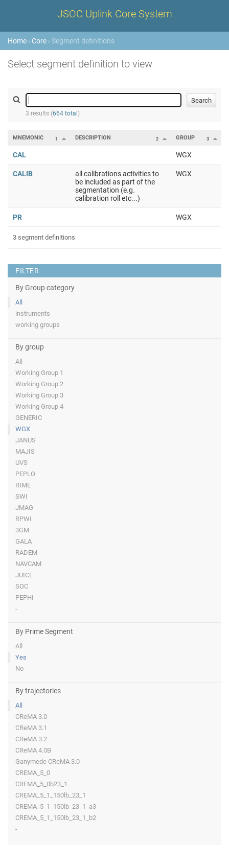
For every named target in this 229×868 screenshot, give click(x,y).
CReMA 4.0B (33, 750)
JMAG (24, 508)
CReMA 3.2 (31, 739)
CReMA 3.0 (31, 717)
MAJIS (25, 451)
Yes (21, 657)
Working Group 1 (39, 373)
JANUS (26, 440)
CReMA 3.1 (31, 728)
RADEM (26, 553)
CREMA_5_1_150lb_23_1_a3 (56, 806)
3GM (22, 530)
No (19, 668)
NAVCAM (28, 564)
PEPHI (25, 597)
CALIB (23, 174)
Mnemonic (28, 138)
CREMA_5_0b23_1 (41, 784)
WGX (23, 429)
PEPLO (25, 474)
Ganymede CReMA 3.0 (48, 761)
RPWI (24, 519)
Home (17, 41)
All (19, 302)
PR (17, 217)
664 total (65, 113)
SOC (22, 586)
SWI (21, 496)
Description (93, 138)
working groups (38, 325)
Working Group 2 (39, 384)
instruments (33, 313)
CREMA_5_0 (33, 773)
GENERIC (29, 418)
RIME (23, 485)
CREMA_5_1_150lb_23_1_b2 (56, 818)
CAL (19, 155)
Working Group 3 (39, 395)
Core (39, 41)
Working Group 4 (39, 406)
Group (185, 138)
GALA (24, 541)
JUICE (24, 575)
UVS (21, 463)
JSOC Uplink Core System (115, 14)
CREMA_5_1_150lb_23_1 (51, 795)
